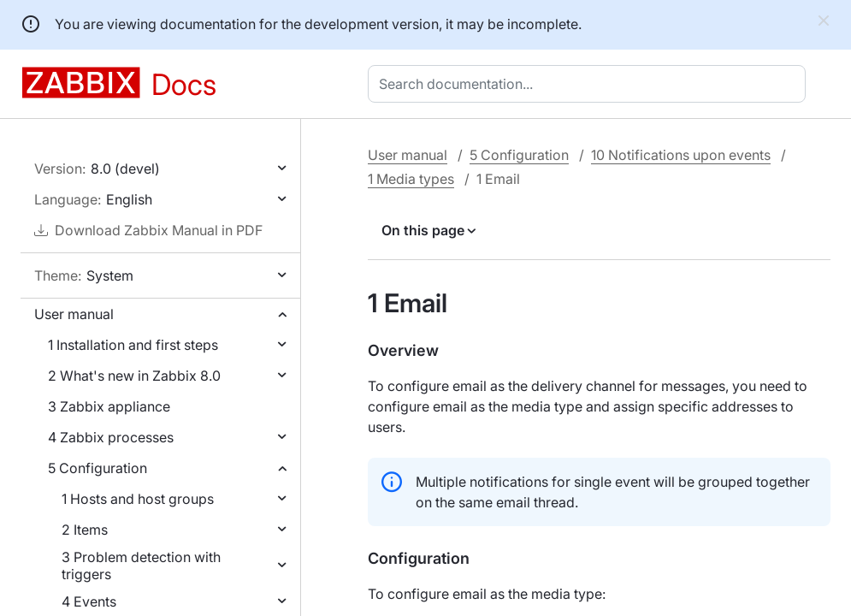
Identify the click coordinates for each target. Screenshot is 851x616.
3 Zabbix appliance (109, 406)
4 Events (89, 601)
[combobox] (590, 84)
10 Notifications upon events (681, 155)
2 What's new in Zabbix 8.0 (134, 376)
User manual (74, 314)
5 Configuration (98, 468)
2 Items (85, 530)
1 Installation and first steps (133, 345)
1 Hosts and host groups (138, 499)
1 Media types (411, 179)
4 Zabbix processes (111, 437)
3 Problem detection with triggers (141, 566)
